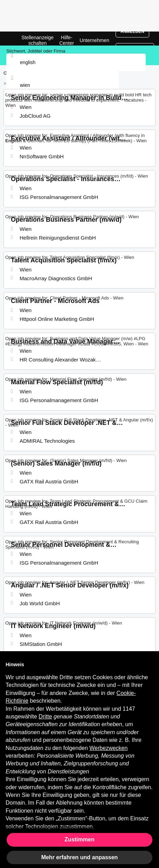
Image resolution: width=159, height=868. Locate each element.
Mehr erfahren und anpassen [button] (80, 857)
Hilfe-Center (67, 40)
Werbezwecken (108, 748)
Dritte (45, 717)
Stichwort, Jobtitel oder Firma (36, 51)
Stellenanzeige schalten (37, 40)
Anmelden (132, 32)
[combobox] (63, 85)
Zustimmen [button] (79, 839)
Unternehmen (94, 40)
